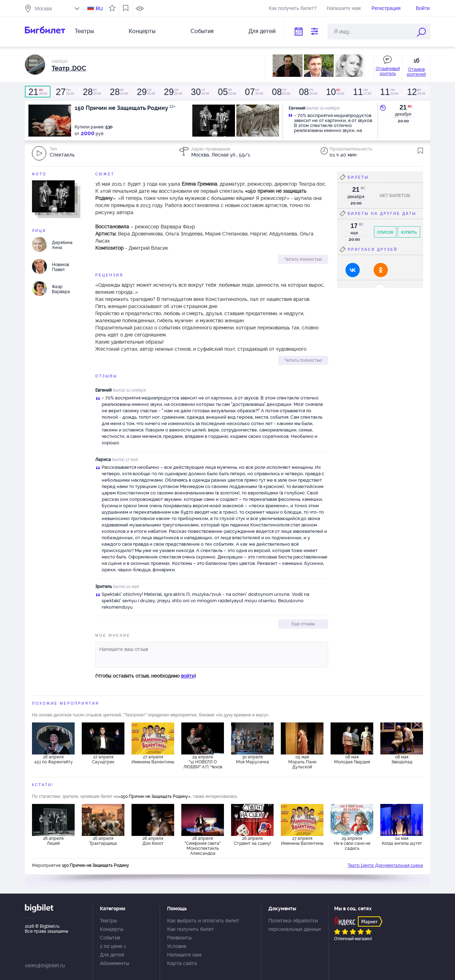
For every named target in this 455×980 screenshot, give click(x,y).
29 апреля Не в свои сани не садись (352, 843)
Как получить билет (191, 929)
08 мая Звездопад (402, 759)
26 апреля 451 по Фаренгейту (53, 759)
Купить (409, 232)
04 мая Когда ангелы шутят (402, 841)
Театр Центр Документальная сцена (385, 865)
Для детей (262, 31)
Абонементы (114, 963)
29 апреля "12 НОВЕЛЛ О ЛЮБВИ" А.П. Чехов (203, 762)
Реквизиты (179, 938)
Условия (177, 946)
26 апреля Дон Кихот (153, 841)
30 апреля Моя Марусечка (253, 759)
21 (403, 107)
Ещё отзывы (303, 624)
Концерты (142, 31)
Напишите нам (344, 8)
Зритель (104, 587)
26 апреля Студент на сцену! (253, 841)
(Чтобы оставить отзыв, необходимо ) (146, 676)
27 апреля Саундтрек (103, 759)
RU (99, 9)
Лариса (103, 460)
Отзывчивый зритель (388, 71)
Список (385, 232)
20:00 (38, 92)
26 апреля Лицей (53, 841)
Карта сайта (182, 963)
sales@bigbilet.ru (45, 965)
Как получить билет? (293, 8)
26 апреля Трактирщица (103, 841)
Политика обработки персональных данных (295, 925)
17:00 (362, 92)
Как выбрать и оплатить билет (203, 921)
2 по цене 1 (113, 946)
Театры (84, 31)
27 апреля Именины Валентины (153, 759)
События (202, 31)
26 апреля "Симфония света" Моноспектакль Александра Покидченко (203, 846)
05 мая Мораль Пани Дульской (302, 762)
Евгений (103, 390)
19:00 (335, 92)
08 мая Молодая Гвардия (352, 759)
